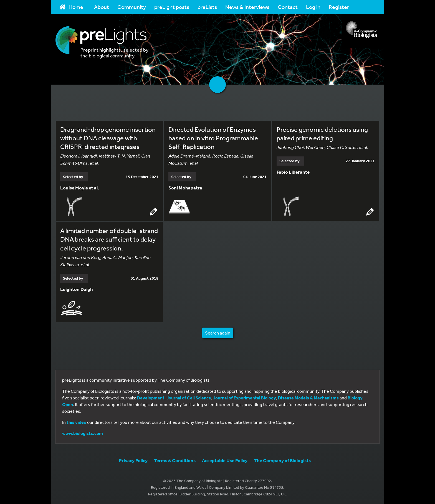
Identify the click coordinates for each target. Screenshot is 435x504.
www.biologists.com (83, 433)
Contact (288, 7)
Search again (218, 333)
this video (76, 422)
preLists (207, 7)
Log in (313, 7)
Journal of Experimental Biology (245, 398)
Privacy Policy (133, 460)
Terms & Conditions (175, 460)
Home (71, 7)
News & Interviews (247, 7)
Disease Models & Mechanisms (308, 398)
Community (132, 7)
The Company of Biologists (282, 460)
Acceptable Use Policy (225, 460)
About (102, 7)
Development (151, 398)
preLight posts (172, 7)
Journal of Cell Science (189, 398)
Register (339, 7)
